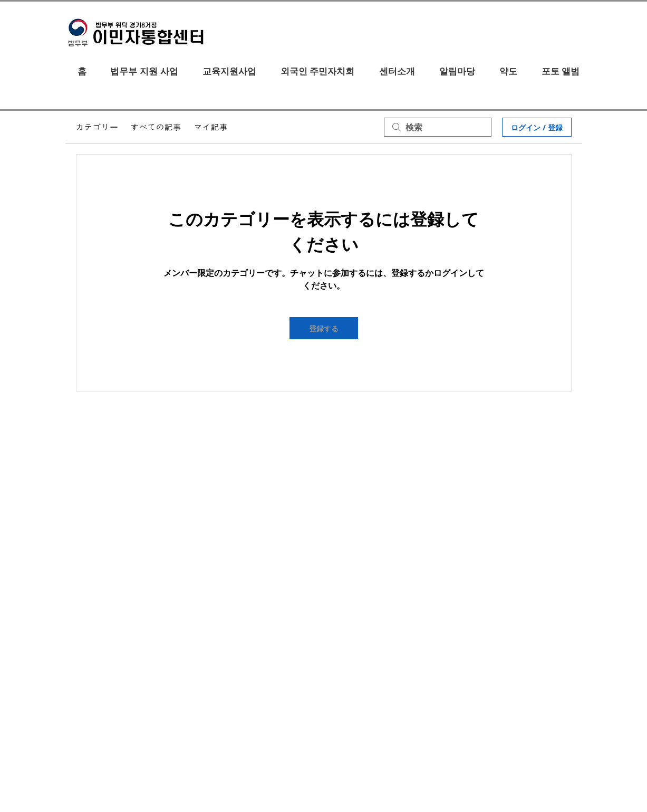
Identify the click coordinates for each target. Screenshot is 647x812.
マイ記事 (211, 127)
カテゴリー (97, 127)
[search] (438, 127)
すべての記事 (156, 127)
